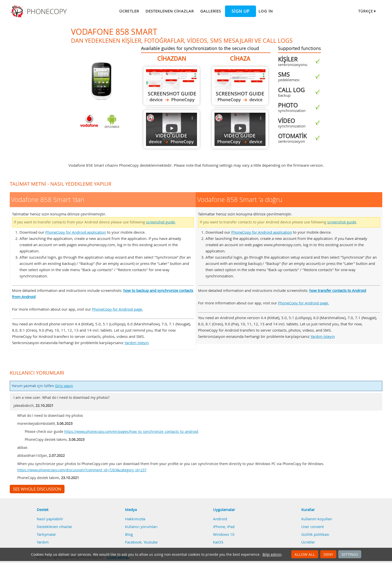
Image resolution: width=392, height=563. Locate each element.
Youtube (150, 542)
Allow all (305, 554)
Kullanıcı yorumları (141, 527)
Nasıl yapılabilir (50, 519)
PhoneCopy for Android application (76, 232)
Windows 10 (224, 534)
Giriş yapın (64, 386)
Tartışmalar (46, 534)
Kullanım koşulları (317, 519)
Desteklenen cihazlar (170, 11)
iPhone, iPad (224, 527)
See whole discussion (37, 489)
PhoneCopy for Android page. (117, 309)
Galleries (211, 11)
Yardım (43, 542)
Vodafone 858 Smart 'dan (171, 86)
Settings (350, 554)
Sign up (240, 11)
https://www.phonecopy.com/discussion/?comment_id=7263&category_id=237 (82, 470)
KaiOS (218, 542)
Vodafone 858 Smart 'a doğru (240, 86)
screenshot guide (160, 222)
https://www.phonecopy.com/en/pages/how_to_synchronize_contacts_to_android (131, 432)
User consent (312, 527)
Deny (328, 554)
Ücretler (129, 11)
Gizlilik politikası (315, 534)
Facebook (133, 542)
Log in (265, 11)
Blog (129, 534)
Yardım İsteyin (137, 343)
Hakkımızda (135, 519)
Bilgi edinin (272, 555)
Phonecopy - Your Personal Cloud (39, 11)
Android (220, 519)
